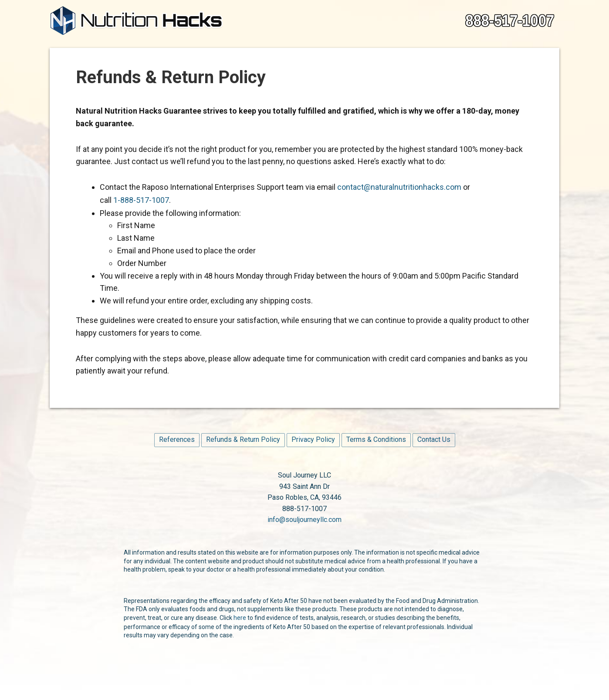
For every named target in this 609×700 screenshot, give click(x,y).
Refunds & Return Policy (243, 439)
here (240, 618)
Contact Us (434, 439)
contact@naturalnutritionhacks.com (399, 187)
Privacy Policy (313, 439)
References (177, 439)
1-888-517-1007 (141, 200)
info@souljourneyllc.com (304, 520)
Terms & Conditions (376, 439)
